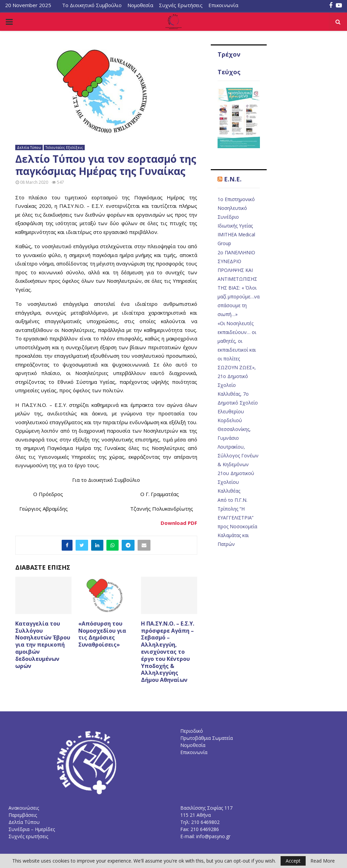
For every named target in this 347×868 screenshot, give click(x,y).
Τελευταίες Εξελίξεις (64, 147)
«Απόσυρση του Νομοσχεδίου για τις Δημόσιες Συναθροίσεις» (102, 634)
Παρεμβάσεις (23, 815)
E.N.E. (233, 179)
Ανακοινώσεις (24, 808)
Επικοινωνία (223, 5)
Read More (323, 861)
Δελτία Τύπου (29, 147)
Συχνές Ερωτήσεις (181, 5)
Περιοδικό (192, 731)
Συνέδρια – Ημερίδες (32, 829)
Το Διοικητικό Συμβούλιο (92, 5)
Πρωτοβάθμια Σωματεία (207, 738)
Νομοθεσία (140, 5)
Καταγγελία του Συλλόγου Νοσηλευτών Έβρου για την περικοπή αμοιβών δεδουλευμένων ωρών (43, 645)
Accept (293, 861)
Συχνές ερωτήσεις (28, 836)
